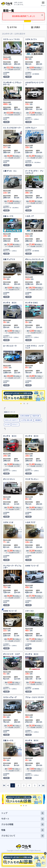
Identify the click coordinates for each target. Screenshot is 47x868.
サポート (5, 819)
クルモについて (8, 836)
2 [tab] (24, 403)
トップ (4, 813)
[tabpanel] (23, 396)
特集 (3, 830)
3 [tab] (27, 403)
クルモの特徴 (7, 824)
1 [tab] (20, 403)
